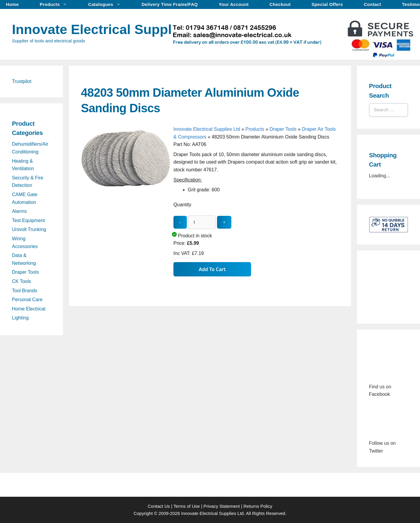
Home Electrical (29, 309)
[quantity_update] (202, 222)
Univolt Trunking (29, 229)
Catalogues (107, 4)
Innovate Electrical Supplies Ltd (113, 29)
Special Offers (327, 4)
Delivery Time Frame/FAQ (170, 4)
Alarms (19, 211)
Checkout (280, 4)
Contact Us (159, 506)
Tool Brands (25, 291)
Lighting (20, 318)
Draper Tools (283, 129)
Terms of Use (187, 506)
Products (56, 4)
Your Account (234, 4)
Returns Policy (258, 506)
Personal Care (27, 300)
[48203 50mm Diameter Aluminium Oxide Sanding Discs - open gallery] (126, 218)
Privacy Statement (222, 506)
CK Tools (21, 281)
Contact (373, 4)
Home (12, 4)
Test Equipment (28, 220)
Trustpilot (22, 81)
